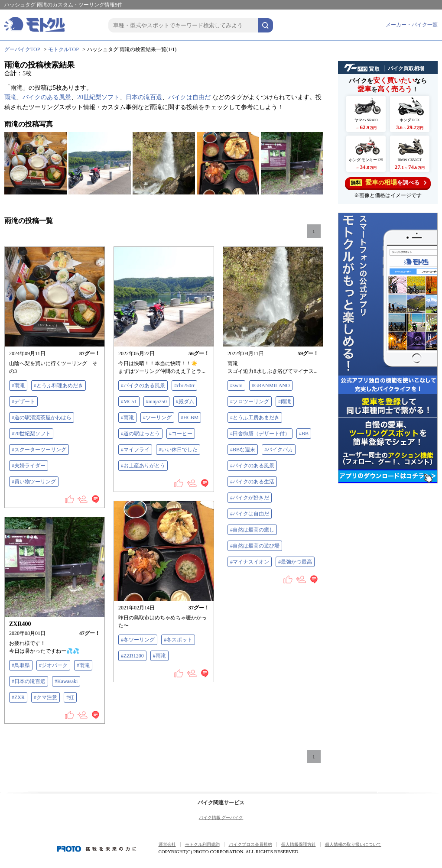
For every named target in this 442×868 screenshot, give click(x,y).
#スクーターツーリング (39, 450)
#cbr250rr (184, 385)
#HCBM (190, 418)
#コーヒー (181, 434)
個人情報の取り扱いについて (353, 844)
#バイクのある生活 (252, 482)
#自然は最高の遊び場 (255, 546)
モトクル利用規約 (202, 844)
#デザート (23, 402)
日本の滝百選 (144, 97)
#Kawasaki (66, 681)
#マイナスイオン (250, 562)
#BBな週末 (243, 450)
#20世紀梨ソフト (31, 434)
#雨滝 (18, 385)
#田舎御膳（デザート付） (260, 434)
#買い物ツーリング (34, 482)
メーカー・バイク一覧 (412, 25)
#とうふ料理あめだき (58, 385)
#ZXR (18, 697)
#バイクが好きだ (250, 498)
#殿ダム (185, 402)
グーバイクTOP (22, 49)
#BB (304, 434)
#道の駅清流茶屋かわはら (42, 418)
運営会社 (167, 844)
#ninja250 (156, 402)
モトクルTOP (63, 49)
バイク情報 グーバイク (221, 818)
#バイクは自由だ (250, 514)
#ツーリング (157, 418)
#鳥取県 (21, 665)
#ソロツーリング (250, 402)
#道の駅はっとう (140, 434)
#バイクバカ (279, 450)
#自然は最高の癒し (252, 530)
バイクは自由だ (189, 97)
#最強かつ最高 (295, 562)
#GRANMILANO (271, 385)
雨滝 (10, 97)
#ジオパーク (53, 665)
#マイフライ (135, 450)
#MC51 (129, 402)
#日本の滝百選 (29, 681)
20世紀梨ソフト (98, 97)
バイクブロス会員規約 (250, 844)
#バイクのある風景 (143, 385)
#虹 (70, 697)
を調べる (388, 183)
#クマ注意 (45, 697)
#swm (236, 385)
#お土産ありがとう (143, 466)
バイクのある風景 (47, 97)
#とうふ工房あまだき (255, 418)
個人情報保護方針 (299, 844)
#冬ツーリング (138, 640)
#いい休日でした (178, 450)
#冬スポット (178, 640)
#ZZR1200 (132, 656)
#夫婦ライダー (29, 466)
